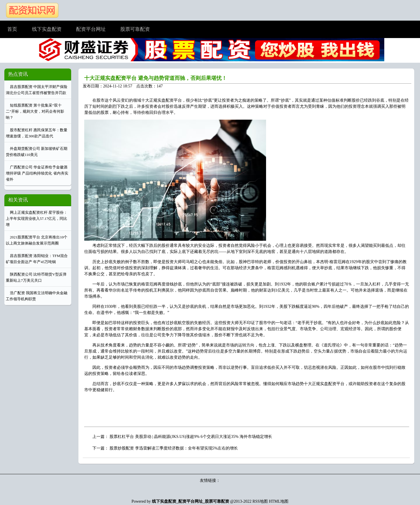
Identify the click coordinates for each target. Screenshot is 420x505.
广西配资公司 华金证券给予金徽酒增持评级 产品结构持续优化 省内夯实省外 (37, 173)
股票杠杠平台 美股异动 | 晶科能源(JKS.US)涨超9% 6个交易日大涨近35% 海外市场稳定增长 (191, 437)
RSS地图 (260, 501)
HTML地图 (279, 501)
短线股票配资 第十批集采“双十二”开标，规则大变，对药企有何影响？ (35, 111)
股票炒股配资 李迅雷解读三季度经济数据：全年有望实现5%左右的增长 (174, 448)
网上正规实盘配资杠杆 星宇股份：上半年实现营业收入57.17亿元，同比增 (37, 219)
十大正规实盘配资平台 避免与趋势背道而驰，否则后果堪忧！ (156, 78)
